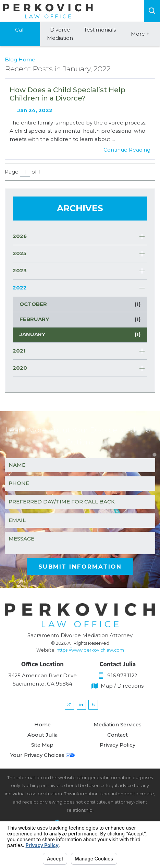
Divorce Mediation (60, 34)
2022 (20, 288)
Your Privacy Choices (42, 759)
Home (42, 728)
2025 (20, 253)
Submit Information (80, 567)
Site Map (42, 749)
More (140, 34)
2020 (20, 368)
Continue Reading (127, 150)
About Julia (42, 739)
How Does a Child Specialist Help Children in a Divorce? (67, 94)
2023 (20, 271)
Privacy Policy (118, 749)
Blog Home (20, 60)
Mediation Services (118, 728)
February (80, 320)
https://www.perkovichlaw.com (90, 650)
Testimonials (100, 30)
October (80, 305)
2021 (19, 351)
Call (20, 30)
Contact (118, 739)
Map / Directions (118, 686)
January (80, 335)
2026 (20, 236)
